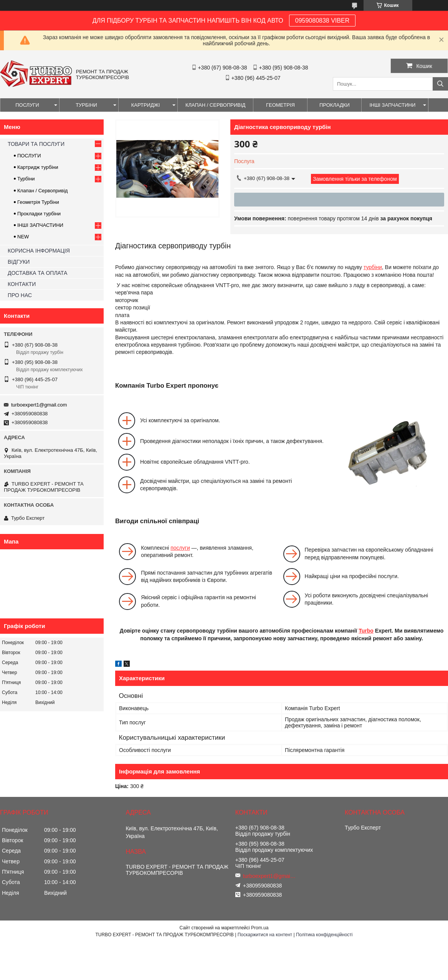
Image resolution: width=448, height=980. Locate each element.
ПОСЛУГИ (27, 105)
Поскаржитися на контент (265, 935)
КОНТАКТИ (22, 284)
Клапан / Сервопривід (42, 191)
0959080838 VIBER (322, 21)
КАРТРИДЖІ (146, 105)
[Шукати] (440, 84)
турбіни (373, 267)
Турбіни (26, 179)
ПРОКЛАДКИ (335, 105)
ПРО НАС (20, 295)
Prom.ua (260, 928)
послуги (180, 548)
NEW (23, 237)
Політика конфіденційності (324, 935)
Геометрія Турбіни (38, 202)
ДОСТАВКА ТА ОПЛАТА (37, 273)
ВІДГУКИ (19, 262)
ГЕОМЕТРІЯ (280, 105)
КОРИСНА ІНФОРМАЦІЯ (39, 251)
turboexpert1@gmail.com (39, 405)
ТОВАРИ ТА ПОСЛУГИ (36, 144)
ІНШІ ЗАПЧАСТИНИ (392, 105)
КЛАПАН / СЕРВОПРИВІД (215, 105)
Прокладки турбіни (39, 214)
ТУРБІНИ (86, 105)
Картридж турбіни (38, 167)
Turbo (366, 631)
